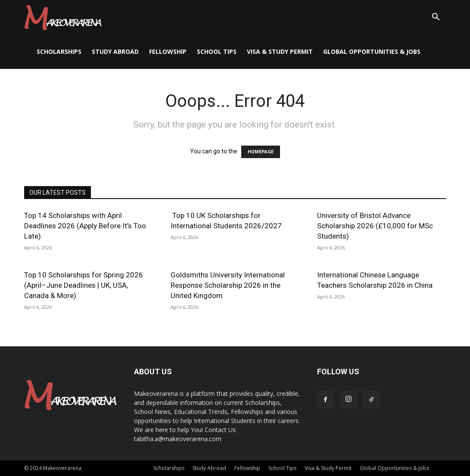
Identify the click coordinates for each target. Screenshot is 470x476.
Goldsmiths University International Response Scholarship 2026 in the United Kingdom (228, 285)
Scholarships (59, 51)
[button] (436, 18)
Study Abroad (115, 51)
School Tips (217, 51)
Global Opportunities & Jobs (372, 51)
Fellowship (168, 51)
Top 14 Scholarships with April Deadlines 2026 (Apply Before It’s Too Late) (85, 226)
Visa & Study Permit (280, 51)
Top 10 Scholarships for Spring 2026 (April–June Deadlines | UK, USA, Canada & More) (84, 285)
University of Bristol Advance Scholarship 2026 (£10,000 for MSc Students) (375, 226)
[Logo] (63, 17)
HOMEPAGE (261, 152)
